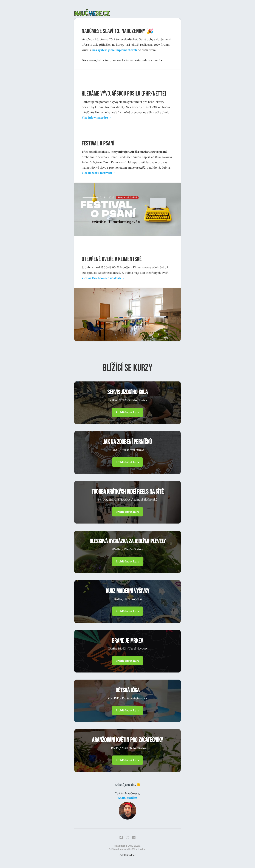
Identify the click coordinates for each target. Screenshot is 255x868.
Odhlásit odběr (127, 855)
